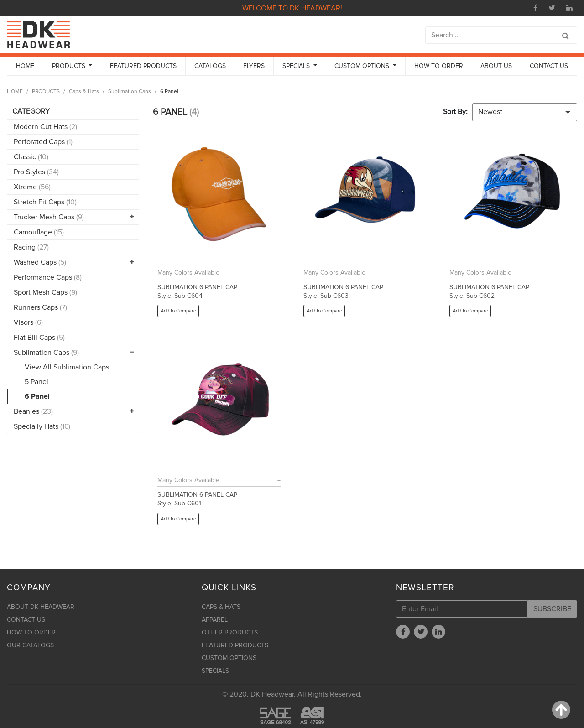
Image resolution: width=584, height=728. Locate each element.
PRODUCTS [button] (70, 66)
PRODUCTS (46, 91)
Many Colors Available (188, 273)
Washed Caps (40, 262)
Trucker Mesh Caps (49, 217)
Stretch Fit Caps (45, 202)
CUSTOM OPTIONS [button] (363, 66)
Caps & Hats (84, 91)
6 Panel (37, 396)
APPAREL (215, 620)
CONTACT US (549, 66)
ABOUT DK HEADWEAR (41, 607)
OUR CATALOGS (30, 645)
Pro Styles (36, 172)
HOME (25, 66)
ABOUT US (496, 66)
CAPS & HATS (221, 607)
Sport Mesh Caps (45, 292)
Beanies (33, 411)
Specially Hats (42, 426)
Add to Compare (178, 311)
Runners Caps (40, 307)
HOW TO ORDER (439, 66)
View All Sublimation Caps (67, 367)
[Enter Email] (462, 609)
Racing (31, 247)
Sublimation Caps (130, 91)
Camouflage (39, 232)
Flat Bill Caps (39, 338)
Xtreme (32, 187)
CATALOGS (210, 66)
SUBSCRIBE (552, 609)
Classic (31, 157)
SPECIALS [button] (297, 66)
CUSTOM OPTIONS (229, 658)
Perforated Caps (43, 142)
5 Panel (36, 382)
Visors (28, 322)
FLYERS (254, 66)
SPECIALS (215, 671)
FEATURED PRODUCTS (143, 66)
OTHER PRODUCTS (230, 632)
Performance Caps (48, 277)
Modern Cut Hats (45, 127)
